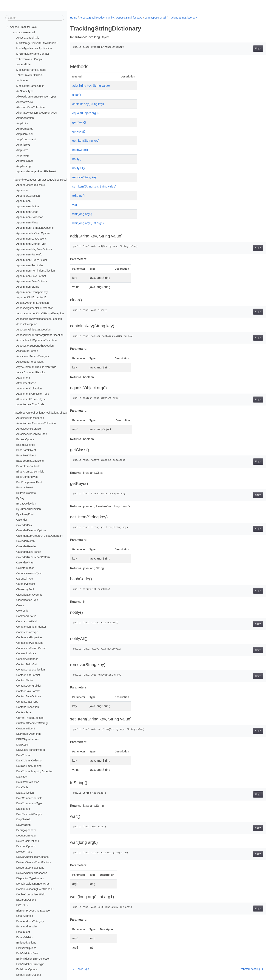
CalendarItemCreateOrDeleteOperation (40, 536)
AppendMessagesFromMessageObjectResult (41, 180)
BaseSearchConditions (30, 461)
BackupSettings (26, 445)
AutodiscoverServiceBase (32, 434)
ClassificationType (27, 600)
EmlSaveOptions (26, 948)
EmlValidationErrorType (30, 964)
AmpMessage (24, 161)
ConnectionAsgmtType (30, 643)
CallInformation (25, 568)
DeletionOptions (26, 846)
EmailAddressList (27, 926)
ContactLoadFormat (28, 675)
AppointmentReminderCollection (35, 271)
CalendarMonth (25, 541)
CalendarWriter (25, 563)
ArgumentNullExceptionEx (32, 297)
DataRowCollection (28, 782)
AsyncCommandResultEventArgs (36, 367)
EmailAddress (25, 916)
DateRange (23, 809)
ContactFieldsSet (27, 664)
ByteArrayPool (25, 514)
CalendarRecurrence (29, 552)
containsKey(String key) (88, 104)
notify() (77, 159)
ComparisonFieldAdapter (31, 627)
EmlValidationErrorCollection (33, 959)
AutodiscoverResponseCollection (36, 423)
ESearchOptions (26, 900)
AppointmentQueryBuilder (32, 260)
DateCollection (25, 793)
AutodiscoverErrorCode (30, 404)
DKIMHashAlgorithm (28, 734)
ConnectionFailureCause (31, 648)
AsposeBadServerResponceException (39, 319)
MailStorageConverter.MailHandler (37, 43)
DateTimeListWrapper (29, 814)
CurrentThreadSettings (30, 718)
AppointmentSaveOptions (31, 281)
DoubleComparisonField (31, 894)
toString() (78, 196)
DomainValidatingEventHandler (35, 889)
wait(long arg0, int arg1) (88, 223)
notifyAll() (79, 168)
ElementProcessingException (34, 910)
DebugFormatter (26, 836)
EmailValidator (25, 937)
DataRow (22, 777)
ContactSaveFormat (28, 691)
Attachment (23, 378)
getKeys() (79, 131)
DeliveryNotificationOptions (32, 857)
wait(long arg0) (82, 214)
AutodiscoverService (28, 429)
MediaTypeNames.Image (31, 70)
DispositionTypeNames (30, 878)
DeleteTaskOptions (28, 841)
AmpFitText (23, 145)
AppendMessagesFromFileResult (36, 171)
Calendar (22, 520)
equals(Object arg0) (85, 113)
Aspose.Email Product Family (97, 18)
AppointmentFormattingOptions (35, 228)
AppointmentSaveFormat (31, 276)
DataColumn (24, 755)
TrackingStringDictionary (183, 18)
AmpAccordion (25, 118)
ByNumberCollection (28, 509)
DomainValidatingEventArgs (33, 884)
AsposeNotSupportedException (35, 346)
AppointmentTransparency (32, 292)
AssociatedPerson (27, 351)
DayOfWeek (23, 819)
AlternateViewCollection (30, 107)
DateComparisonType (29, 803)
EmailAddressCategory (30, 921)
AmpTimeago (24, 166)
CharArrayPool (25, 589)
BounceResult (25, 487)
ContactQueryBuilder (29, 686)
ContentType (24, 712)
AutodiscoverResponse (30, 418)
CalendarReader (26, 546)
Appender (22, 190)
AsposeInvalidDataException (33, 330)
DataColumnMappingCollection (35, 771)
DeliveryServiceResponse (32, 873)
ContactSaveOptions (29, 696)
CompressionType (27, 632)
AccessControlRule (28, 38)
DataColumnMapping (29, 766)
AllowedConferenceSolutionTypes (36, 97)
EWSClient (23, 905)
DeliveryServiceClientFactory (34, 862)
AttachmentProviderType (31, 399)
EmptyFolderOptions (28, 975)
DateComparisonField (29, 798)
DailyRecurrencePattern (31, 750)
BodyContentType (27, 477)
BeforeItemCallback (28, 466)
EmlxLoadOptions (27, 969)
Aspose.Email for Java (23, 27)
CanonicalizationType (29, 573)
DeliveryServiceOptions (30, 868)
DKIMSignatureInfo (28, 739)
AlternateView (25, 102)
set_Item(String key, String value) (94, 186)
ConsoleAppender (27, 659)
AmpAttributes (25, 129)
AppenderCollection (28, 196)
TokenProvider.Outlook (30, 75)
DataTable (22, 787)
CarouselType (25, 579)
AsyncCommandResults (31, 372)
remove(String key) (85, 177)
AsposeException (27, 324)
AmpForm (22, 150)
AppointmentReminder (30, 265)
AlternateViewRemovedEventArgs (37, 113)
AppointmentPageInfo (29, 254)
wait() (76, 205)
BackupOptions (25, 439)
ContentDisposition (28, 707)
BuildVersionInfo (26, 493)
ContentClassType (27, 702)
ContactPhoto (24, 680)
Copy (244, 48)
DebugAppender (26, 830)
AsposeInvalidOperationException (36, 340)
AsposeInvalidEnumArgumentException (40, 335)
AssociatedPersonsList (30, 362)
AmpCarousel (24, 134)
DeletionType (24, 852)
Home (74, 18)
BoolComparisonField (29, 482)
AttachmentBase (26, 383)
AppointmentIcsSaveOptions (33, 233)
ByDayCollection (26, 504)
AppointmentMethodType (31, 244)
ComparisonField (26, 621)
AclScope (22, 80)
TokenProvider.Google (30, 59)
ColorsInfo (22, 611)
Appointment (24, 201)
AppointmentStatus (28, 287)
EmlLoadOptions (26, 943)
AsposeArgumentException (33, 303)
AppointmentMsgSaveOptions (34, 249)
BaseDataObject (26, 450)
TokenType (81, 969)
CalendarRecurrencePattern (33, 557)
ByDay (20, 498)
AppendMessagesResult (31, 185)
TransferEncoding (238, 969)
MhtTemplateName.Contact (33, 54)
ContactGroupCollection (31, 670)
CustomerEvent (25, 728)
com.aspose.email (24, 32)
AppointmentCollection (30, 217)
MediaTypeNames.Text (30, 86)
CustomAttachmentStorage (32, 723)
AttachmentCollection (29, 388)
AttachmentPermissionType (33, 394)
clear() (76, 95)
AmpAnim (22, 123)
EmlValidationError (27, 953)
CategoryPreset (26, 584)
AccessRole (23, 64)
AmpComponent (26, 139)
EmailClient (23, 932)
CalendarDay (24, 525)
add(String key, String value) (91, 86)
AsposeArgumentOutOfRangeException (40, 313)
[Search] (35, 18)
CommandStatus (26, 616)
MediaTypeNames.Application (34, 48)
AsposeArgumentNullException (35, 308)
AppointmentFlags (27, 222)
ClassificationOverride (29, 595)
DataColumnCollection (30, 760)
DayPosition (23, 825)
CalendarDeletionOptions (31, 530)
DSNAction (23, 744)
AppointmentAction (28, 206)
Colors (20, 605)
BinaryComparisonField (30, 471)
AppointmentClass (27, 212)
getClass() (79, 122)
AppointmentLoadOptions (31, 238)
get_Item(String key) (86, 141)
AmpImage (23, 155)
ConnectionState (26, 653)
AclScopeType (25, 91)
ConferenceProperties (29, 637)
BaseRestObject (26, 455)
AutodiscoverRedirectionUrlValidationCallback (41, 413)
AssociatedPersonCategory (33, 356)
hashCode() (80, 150)
